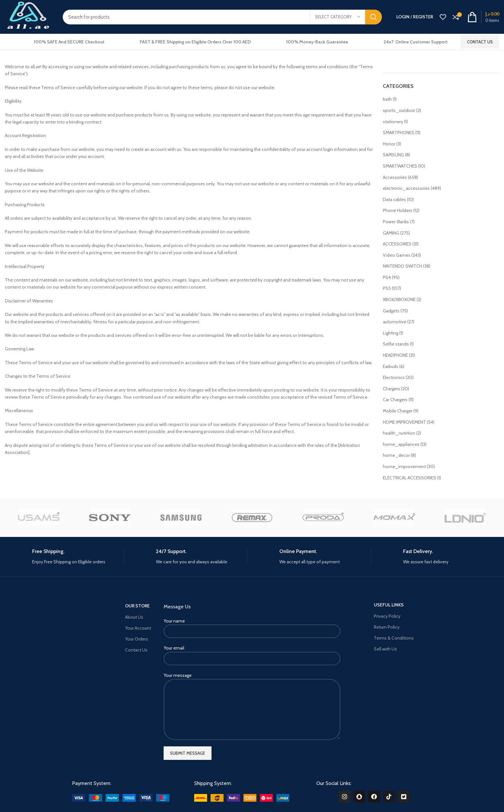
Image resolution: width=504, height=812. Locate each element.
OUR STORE (137, 606)
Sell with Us (385, 649)
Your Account (138, 628)
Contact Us (480, 42)
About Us (134, 617)
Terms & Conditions (394, 638)
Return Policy (387, 627)
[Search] (222, 17)
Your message (252, 692)
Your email (252, 653)
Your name (252, 626)
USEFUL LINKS (389, 605)
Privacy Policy (387, 616)
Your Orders (137, 639)
